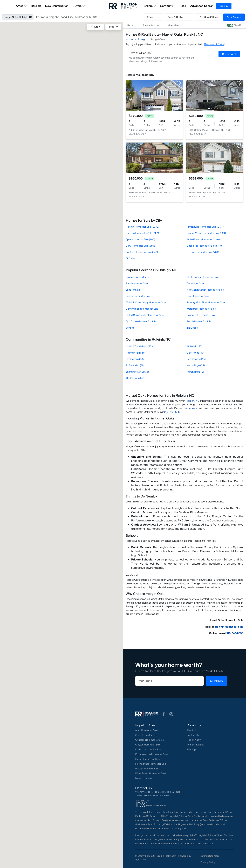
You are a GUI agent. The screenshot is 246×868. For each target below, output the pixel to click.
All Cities (132, 258)
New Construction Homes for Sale (205, 290)
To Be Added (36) (135, 365)
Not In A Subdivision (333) (140, 346)
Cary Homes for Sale (146, 735)
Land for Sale (133, 290)
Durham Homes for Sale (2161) (142, 233)
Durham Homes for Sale (148, 749)
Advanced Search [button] (202, 6)
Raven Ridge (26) (196, 372)
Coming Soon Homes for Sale (142, 309)
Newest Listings (144, 778)
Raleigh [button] (36, 6)
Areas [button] (21, 6)
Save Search (234, 17)
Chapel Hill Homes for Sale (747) (204, 246)
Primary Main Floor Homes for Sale (206, 302)
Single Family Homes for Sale (203, 277)
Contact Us (193, 735)
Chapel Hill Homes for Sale (149, 740)
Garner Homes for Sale (148, 759)
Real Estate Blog (195, 745)
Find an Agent (194, 740)
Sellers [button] (150, 6)
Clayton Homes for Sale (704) (203, 252)
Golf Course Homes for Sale (141, 321)
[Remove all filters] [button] (214, 44)
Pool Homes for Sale (198, 296)
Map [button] (112, 27)
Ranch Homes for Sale (199, 321)
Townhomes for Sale (137, 283)
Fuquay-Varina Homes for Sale (151, 754)
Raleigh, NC (193, 401)
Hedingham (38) (135, 359)
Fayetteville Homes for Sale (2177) (205, 227)
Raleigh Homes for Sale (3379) (142, 227)
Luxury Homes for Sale (138, 296)
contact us (189, 408)
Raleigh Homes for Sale (139, 277)
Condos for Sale (195, 283)
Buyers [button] (79, 6)
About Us (192, 730)
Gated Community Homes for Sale (145, 315)
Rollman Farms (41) (136, 353)
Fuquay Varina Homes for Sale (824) (206, 233)
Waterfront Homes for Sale (201, 309)
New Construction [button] (57, 6)
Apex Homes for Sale (146, 730)
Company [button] (168, 6)
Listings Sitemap (210, 856)
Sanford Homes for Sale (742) (142, 252)
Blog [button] (183, 6)
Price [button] (154, 17)
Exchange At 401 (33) (137, 372)
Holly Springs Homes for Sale (151, 764)
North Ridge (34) (196, 365)
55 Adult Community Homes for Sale (146, 302)
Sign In (224, 6)
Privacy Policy (208, 862)
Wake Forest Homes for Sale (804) (205, 239)
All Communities (136, 378)
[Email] (169, 681)
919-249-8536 (172, 412)
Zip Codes (192, 328)
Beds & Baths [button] (179, 17)
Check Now (217, 681)
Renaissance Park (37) (199, 359)
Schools (130, 328)
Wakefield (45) (194, 346)
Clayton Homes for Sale (148, 745)
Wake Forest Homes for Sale (150, 773)
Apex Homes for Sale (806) (140, 239)
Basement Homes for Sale (201, 315)
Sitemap (191, 749)
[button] (30, 17)
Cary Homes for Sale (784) (140, 246)
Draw (95, 27)
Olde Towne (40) (195, 353)
